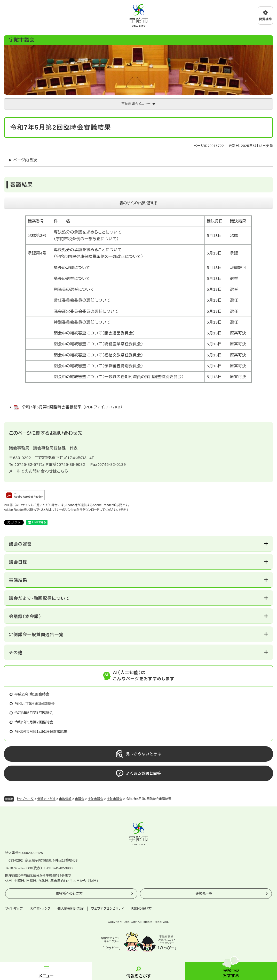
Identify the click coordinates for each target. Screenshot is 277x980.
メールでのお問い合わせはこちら (39, 471)
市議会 (80, 799)
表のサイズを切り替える (138, 203)
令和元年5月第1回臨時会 (35, 704)
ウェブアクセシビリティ (108, 908)
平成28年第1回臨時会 (32, 694)
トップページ (25, 799)
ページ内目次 (25, 160)
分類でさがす (46, 799)
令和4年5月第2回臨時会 (34, 722)
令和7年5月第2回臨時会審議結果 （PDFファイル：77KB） (72, 407)
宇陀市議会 (96, 799)
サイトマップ (14, 908)
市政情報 (65, 799)
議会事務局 (19, 448)
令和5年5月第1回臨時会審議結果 (41, 731)
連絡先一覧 (204, 893)
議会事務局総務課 (50, 448)
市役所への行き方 (69, 893)
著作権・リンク (40, 908)
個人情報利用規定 (71, 908)
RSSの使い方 (142, 908)
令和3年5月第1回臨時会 (34, 713)
